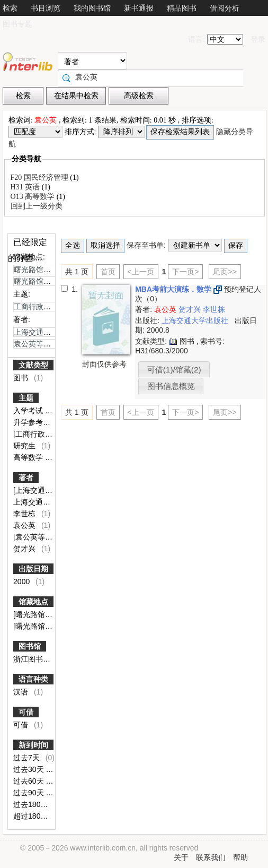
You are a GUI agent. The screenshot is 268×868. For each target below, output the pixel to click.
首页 (108, 272)
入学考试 (29, 411)
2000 (23, 581)
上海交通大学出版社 (196, 320)
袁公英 (25, 525)
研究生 (25, 446)
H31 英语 (26, 187)
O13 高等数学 (34, 197)
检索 (10, 8)
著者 (26, 478)
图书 (22, 378)
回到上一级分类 (37, 206)
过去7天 (28, 758)
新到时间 (33, 745)
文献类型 (33, 365)
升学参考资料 (37, 422)
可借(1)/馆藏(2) (174, 370)
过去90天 (29, 793)
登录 (258, 39)
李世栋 (25, 514)
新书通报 (139, 8)
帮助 (240, 857)
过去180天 (32, 804)
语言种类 (33, 679)
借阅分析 (225, 8)
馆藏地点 (33, 602)
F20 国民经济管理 (41, 177)
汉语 (22, 692)
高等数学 (29, 457)
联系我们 (211, 857)
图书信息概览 (171, 386)
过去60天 (29, 781)
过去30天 (29, 769)
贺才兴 (25, 549)
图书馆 (30, 646)
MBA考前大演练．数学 (174, 289)
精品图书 (182, 8)
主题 (26, 398)
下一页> (185, 272)
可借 (26, 712)
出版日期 (33, 569)
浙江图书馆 (33, 659)
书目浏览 (46, 8)
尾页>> (225, 272)
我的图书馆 (92, 8)
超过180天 (32, 816)
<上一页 (141, 272)
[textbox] (153, 77)
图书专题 (17, 24)
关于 (181, 857)
